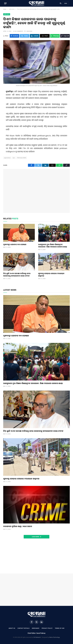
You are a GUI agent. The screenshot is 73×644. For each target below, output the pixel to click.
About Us (12, 628)
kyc (14, 158)
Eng (66, 3)
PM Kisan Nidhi (22, 158)
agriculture (7, 158)
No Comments (18, 31)
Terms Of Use (60, 628)
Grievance (36, 628)
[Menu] (5, 3)
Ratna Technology (55, 637)
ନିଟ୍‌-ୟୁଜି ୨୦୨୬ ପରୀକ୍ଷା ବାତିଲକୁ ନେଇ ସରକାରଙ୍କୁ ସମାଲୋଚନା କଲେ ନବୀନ (17, 275)
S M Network (37, 637)
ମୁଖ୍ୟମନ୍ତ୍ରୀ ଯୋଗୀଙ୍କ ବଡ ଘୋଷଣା (15, 244)
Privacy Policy (47, 628)
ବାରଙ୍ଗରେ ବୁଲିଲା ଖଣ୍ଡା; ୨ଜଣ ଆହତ (18, 526)
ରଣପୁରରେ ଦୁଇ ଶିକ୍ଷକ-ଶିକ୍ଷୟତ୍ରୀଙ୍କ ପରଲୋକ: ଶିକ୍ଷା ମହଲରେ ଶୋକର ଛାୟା (53, 246)
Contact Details (24, 628)
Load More (36, 537)
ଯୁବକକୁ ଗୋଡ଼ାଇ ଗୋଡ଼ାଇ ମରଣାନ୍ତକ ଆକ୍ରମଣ (51, 275)
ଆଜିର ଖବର (7, 14)
